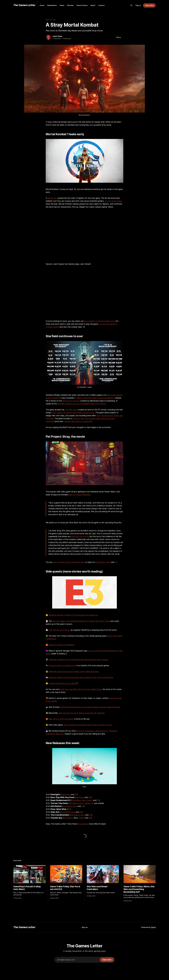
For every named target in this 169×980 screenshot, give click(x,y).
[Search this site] (131, 5)
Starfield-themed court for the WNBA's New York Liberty (81, 404)
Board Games (82, 5)
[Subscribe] (107, 960)
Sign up (85, 927)
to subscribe (83, 824)
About (93, 5)
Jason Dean (57, 36)
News (62, 5)
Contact (101, 5)
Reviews (70, 5)
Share (119, 37)
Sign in (138, 5)
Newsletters (52, 5)
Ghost (153, 927)
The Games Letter (24, 5)
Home (42, 5)
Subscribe (149, 5)
